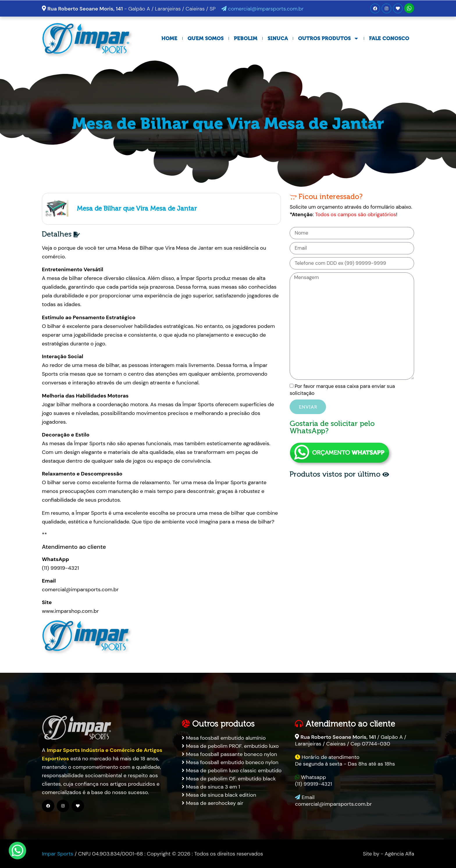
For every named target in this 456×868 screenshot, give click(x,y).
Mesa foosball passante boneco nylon (229, 754)
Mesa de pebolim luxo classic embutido (232, 771)
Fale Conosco (389, 38)
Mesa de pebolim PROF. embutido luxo (230, 746)
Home (169, 38)
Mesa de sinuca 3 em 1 (211, 787)
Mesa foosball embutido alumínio (224, 738)
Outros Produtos (328, 38)
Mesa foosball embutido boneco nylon (230, 762)
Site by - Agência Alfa (389, 854)
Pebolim (246, 38)
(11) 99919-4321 (60, 568)
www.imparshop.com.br (70, 611)
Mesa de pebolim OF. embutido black (229, 779)
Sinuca (278, 38)
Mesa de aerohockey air (212, 803)
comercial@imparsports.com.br (262, 9)
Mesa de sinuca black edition (219, 795)
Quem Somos (206, 38)
